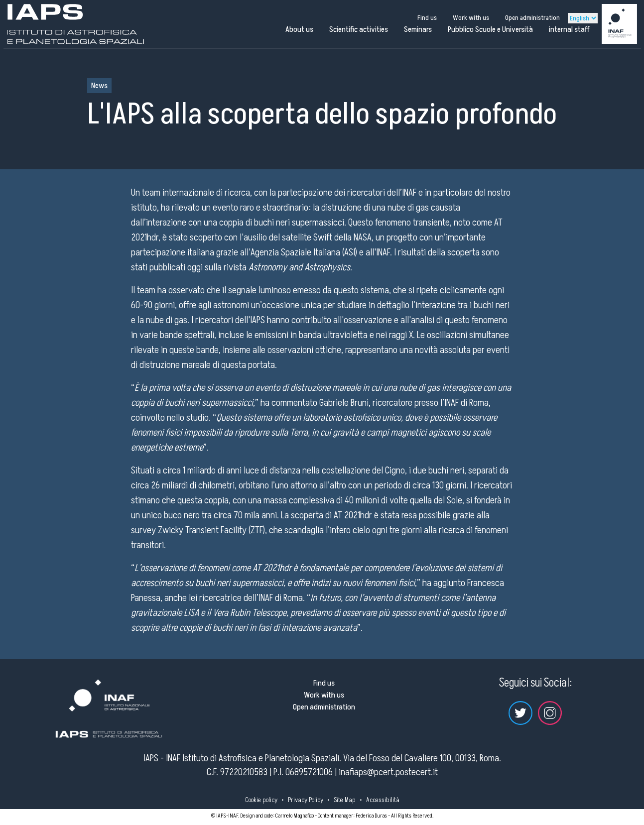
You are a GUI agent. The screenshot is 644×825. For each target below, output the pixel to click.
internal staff (569, 29)
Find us (427, 18)
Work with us (471, 18)
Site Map (345, 800)
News (99, 86)
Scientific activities (359, 29)
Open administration (532, 18)
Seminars (418, 29)
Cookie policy (261, 800)
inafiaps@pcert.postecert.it (388, 772)
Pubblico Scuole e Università (490, 29)
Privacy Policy (306, 800)
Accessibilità (383, 800)
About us (299, 29)
